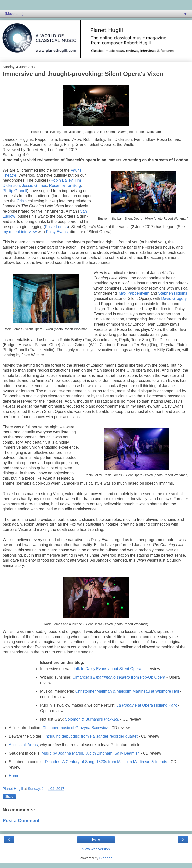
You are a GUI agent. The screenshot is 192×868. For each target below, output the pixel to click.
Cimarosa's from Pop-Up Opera (119, 677)
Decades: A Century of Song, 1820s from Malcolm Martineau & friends (106, 762)
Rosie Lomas (56, 227)
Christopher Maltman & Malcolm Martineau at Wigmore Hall (127, 691)
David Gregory (174, 299)
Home (14, 776)
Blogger (106, 858)
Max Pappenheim (134, 293)
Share (9, 797)
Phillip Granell (15, 191)
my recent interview (20, 232)
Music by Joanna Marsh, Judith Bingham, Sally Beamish (91, 753)
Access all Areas (23, 745)
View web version (96, 849)
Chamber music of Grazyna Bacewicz (75, 728)
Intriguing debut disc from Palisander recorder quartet (91, 736)
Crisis (22, 201)
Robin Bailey (61, 180)
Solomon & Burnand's (92, 719)
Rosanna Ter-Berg (65, 186)
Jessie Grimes (34, 186)
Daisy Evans (57, 232)
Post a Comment (21, 821)
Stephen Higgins (173, 293)
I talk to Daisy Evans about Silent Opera (106, 669)
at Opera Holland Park (146, 705)
